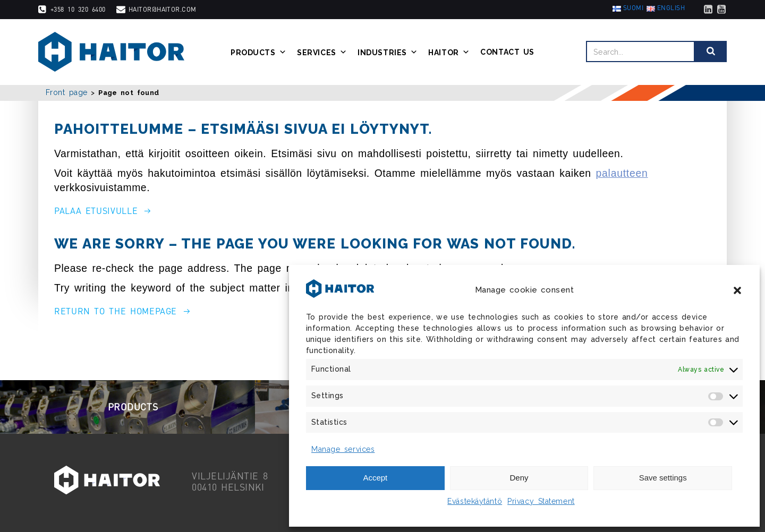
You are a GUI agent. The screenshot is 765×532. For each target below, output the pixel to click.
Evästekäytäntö (475, 501)
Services (322, 52)
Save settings (663, 478)
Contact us (507, 52)
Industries (388, 52)
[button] (737, 290)
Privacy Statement (541, 501)
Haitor (449, 52)
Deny (519, 478)
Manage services (343, 449)
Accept (375, 478)
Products (258, 52)
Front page (67, 92)
